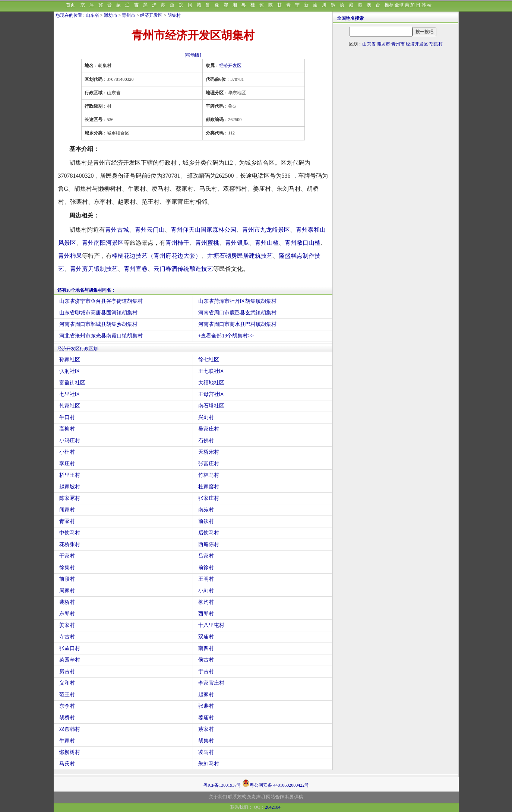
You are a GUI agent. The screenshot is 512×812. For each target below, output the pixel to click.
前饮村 (206, 521)
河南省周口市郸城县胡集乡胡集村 (98, 324)
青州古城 (117, 230)
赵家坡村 (70, 487)
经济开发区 (151, 15)
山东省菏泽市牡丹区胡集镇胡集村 (237, 301)
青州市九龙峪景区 (266, 230)
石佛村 (206, 440)
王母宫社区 (211, 394)
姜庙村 (206, 718)
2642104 (273, 807)
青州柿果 (70, 256)
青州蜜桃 (207, 243)
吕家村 (206, 556)
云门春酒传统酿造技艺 (183, 269)
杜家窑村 (209, 487)
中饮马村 (70, 533)
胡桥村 (67, 718)
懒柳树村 (70, 752)
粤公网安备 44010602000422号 (276, 783)
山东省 (92, 15)
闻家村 (67, 510)
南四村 (206, 648)
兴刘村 (206, 417)
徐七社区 (209, 360)
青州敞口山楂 (303, 243)
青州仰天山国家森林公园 (203, 230)
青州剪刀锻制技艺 (94, 269)
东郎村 (67, 614)
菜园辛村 (70, 660)
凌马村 (206, 752)
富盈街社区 (72, 383)
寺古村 (67, 637)
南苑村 (206, 510)
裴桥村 (67, 602)
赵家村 (206, 694)
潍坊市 (111, 15)
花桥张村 (70, 544)
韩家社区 (70, 406)
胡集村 (174, 15)
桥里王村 (70, 475)
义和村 (67, 683)
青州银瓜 (237, 243)
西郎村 (206, 614)
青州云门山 (150, 230)
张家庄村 (209, 498)
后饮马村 (209, 533)
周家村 (67, 591)
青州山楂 (267, 243)
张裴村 (206, 706)
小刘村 (206, 591)
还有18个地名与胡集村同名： (86, 290)
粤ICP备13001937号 (222, 785)
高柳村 (67, 429)
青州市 (129, 15)
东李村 (67, 706)
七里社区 (70, 394)
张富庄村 (209, 464)
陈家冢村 (70, 498)
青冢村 (67, 521)
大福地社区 (211, 383)
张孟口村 (70, 648)
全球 (399, 5)
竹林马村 (209, 475)
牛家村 (67, 741)
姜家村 (67, 625)
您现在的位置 (69, 15)
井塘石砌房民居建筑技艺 (240, 256)
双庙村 (206, 637)
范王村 (67, 694)
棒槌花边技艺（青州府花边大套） (157, 256)
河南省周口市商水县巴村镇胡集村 (237, 324)
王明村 (206, 579)
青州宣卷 (136, 269)
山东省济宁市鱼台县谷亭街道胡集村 (101, 301)
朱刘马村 (209, 764)
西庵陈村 (209, 544)
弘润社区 (70, 371)
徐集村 (67, 567)
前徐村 (206, 567)
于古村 (206, 671)
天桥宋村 (209, 452)
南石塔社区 (211, 406)
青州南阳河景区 (103, 243)
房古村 (67, 671)
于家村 (67, 556)
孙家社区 (70, 360)
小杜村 (67, 452)
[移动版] (193, 55)
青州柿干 (177, 243)
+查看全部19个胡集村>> (226, 336)
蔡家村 (206, 729)
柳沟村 (206, 602)
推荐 (389, 5)
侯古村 (206, 660)
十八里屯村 (211, 625)
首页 (70, 5)
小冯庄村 (70, 440)
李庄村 (67, 464)
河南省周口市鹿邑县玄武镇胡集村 (237, 313)
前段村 (67, 579)
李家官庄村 (211, 683)
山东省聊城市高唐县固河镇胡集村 (98, 313)
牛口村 (67, 417)
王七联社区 (211, 371)
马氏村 (67, 764)
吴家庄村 (209, 429)
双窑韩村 (70, 729)
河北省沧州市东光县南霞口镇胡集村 (101, 336)
